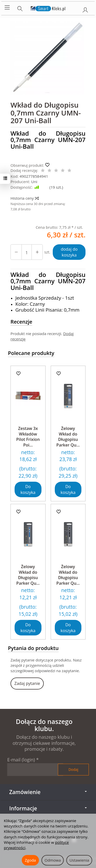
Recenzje (21, 322)
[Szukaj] (20, 8)
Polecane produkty (31, 353)
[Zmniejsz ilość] (37, 252)
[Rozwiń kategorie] (7, 8)
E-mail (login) (21, 760)
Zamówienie (48, 792)
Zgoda (30, 860)
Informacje (48, 808)
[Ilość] (27, 252)
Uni (34, 182)
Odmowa (53, 860)
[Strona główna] (48, 8)
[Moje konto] (85, 9)
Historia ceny (24, 198)
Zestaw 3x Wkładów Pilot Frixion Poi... (28, 437)
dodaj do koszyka (69, 252)
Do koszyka (28, 489)
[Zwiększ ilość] (16, 252)
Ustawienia (79, 860)
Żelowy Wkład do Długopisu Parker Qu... (68, 437)
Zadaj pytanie (27, 683)
